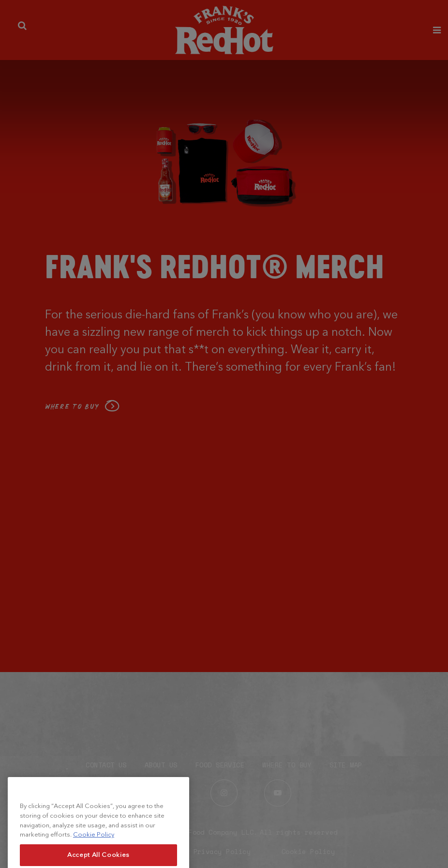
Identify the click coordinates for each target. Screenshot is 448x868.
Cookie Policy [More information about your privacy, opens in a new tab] (94, 841)
